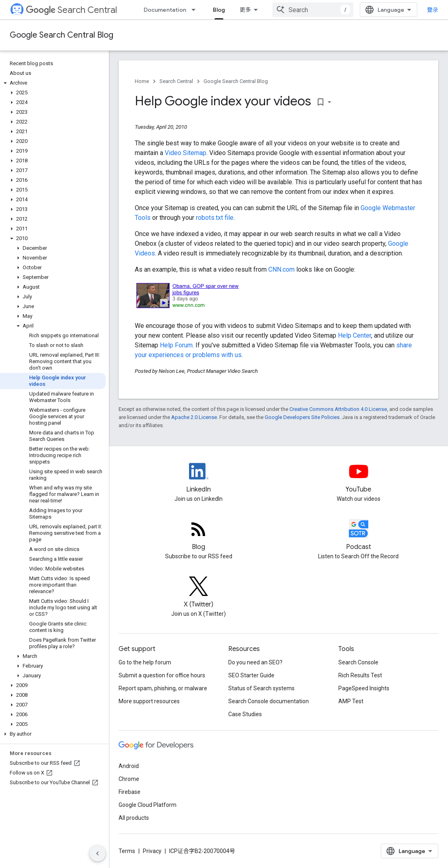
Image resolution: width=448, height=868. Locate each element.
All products (134, 818)
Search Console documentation (269, 701)
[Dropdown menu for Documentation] (196, 10)
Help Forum (176, 345)
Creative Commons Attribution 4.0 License (338, 409)
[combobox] (313, 10)
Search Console (358, 662)
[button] (53, 83)
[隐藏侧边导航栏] (98, 853)
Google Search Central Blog (62, 35)
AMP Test (351, 701)
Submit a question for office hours (162, 675)
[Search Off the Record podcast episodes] (358, 536)
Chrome (129, 779)
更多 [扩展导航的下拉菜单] (245, 10)
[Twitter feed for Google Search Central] (199, 593)
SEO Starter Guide (251, 675)
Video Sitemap (186, 153)
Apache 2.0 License (194, 417)
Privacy (152, 851)
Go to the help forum (145, 662)
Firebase (130, 792)
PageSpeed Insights (364, 688)
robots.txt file (215, 218)
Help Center (355, 335)
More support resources (149, 701)
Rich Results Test (360, 675)
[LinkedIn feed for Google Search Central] (199, 478)
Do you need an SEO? (255, 662)
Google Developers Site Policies (302, 417)
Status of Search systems (261, 688)
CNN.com (281, 269)
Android (129, 766)
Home (142, 81)
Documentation (165, 10)
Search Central (71, 10)
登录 (433, 10)
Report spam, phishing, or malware (163, 688)
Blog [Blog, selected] (219, 10)
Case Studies (245, 714)
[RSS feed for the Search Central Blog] (199, 536)
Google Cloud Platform (148, 805)
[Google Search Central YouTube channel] (358, 478)
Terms (127, 851)
